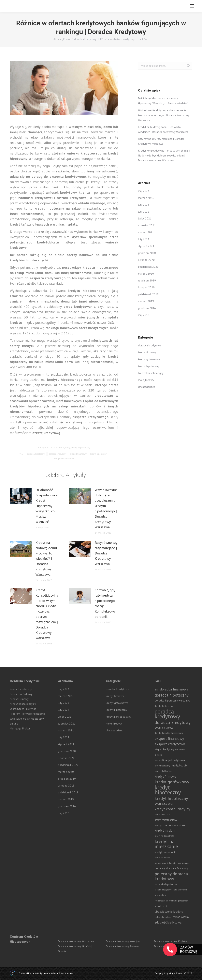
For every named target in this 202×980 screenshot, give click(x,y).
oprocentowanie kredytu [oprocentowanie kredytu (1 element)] (165, 863)
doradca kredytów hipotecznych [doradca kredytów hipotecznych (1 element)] (169, 733)
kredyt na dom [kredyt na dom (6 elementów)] (165, 830)
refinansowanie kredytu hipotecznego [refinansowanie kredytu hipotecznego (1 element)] (172, 901)
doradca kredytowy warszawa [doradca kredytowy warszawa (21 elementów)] (173, 725)
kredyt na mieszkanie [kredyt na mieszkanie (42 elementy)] (166, 844)
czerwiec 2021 (147, 225)
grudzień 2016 (147, 308)
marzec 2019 (146, 301)
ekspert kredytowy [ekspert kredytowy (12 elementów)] (170, 744)
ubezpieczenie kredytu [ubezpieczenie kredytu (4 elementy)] (169, 912)
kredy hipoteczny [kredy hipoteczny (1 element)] (162, 766)
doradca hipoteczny (36, 454)
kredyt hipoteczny (81, 447)
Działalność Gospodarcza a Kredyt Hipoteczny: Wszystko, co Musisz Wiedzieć (47, 506)
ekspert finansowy (78, 454)
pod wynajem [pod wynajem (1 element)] (184, 863)
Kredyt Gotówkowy (21, 694)
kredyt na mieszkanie (64, 459)
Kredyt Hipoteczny (21, 689)
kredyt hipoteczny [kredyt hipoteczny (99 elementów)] (168, 790)
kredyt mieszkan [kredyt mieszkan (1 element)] (162, 814)
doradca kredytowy (60, 447)
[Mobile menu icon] (192, 6)
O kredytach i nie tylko (23, 709)
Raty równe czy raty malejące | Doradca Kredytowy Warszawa (106, 553)
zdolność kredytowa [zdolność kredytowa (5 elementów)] (168, 922)
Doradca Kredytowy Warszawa (76, 941)
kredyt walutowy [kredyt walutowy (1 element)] (162, 858)
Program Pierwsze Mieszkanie (28, 714)
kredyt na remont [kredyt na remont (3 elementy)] (165, 852)
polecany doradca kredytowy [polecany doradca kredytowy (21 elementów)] (171, 876)
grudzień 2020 (147, 253)
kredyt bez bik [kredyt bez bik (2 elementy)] (180, 765)
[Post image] (21, 496)
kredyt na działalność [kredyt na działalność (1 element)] (164, 836)
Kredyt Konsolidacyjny (23, 704)
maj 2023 (144, 191)
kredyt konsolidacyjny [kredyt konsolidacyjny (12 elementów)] (172, 809)
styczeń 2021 (146, 246)
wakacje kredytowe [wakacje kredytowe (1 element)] (163, 917)
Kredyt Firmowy (19, 699)
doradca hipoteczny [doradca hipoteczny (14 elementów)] (172, 695)
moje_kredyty (146, 380)
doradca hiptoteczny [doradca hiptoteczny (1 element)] (164, 706)
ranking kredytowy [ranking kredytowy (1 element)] (163, 890)
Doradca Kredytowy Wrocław (123, 941)
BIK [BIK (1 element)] (156, 690)
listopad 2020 (146, 260)
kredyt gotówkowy (149, 359)
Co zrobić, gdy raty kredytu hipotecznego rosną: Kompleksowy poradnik (105, 603)
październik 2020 (148, 267)
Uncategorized (147, 387)
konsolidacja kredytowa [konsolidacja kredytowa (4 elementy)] (170, 760)
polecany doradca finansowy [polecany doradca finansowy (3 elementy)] (172, 868)
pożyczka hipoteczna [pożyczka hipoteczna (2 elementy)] (166, 884)
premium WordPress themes (58, 973)
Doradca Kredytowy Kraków (170, 941)
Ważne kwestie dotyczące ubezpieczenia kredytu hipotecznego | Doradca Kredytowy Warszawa (106, 508)
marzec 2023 (146, 198)
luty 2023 (144, 205)
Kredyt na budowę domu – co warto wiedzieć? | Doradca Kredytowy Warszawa (46, 558)
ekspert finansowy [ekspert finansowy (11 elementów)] (169, 738)
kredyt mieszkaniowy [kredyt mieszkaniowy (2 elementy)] (166, 820)
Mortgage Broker (20, 728)
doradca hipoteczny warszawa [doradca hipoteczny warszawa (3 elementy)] (172, 701)
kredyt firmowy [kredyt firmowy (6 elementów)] (165, 776)
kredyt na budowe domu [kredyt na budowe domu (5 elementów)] (171, 825)
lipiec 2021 (145, 218)
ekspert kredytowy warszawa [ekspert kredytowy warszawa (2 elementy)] (170, 749)
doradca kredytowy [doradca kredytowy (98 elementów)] (167, 714)
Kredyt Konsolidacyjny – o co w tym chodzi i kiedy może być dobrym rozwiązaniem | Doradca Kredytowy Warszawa (47, 614)
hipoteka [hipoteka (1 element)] (159, 755)
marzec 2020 (146, 274)
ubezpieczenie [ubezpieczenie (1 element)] (161, 906)
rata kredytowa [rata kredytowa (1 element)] (180, 890)
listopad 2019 (146, 287)
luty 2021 (144, 239)
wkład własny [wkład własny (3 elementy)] (181, 917)
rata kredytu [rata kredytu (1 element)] (160, 895)
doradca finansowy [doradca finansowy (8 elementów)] (174, 689)
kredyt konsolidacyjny (151, 373)
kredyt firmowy (147, 352)
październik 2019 (148, 294)
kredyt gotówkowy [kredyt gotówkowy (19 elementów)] (172, 782)
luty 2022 (144, 212)
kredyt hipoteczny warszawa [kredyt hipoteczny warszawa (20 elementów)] (171, 801)
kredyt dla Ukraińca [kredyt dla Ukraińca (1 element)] (163, 771)
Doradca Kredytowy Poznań (122, 946)
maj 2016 (144, 315)
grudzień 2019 (147, 280)
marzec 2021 (146, 232)
